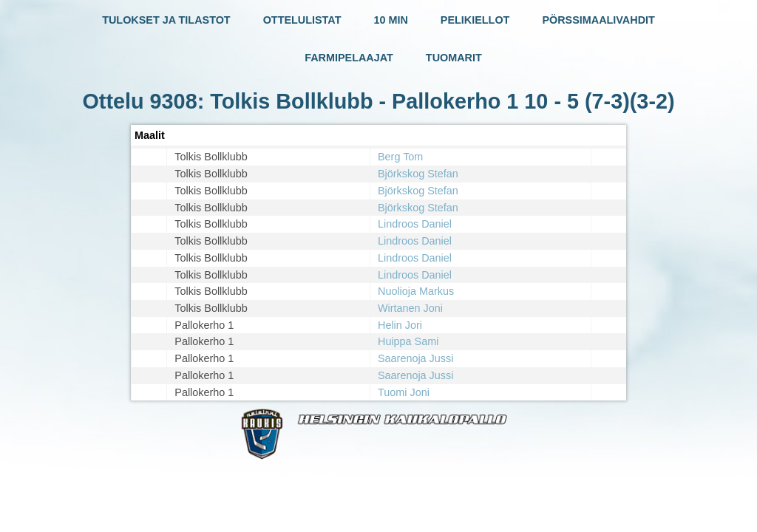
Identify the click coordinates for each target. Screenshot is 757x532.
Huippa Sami (408, 341)
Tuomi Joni (404, 392)
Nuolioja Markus (416, 291)
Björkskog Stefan (418, 174)
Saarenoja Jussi (415, 358)
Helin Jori (400, 325)
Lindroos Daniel (415, 224)
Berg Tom (400, 157)
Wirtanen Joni (410, 308)
